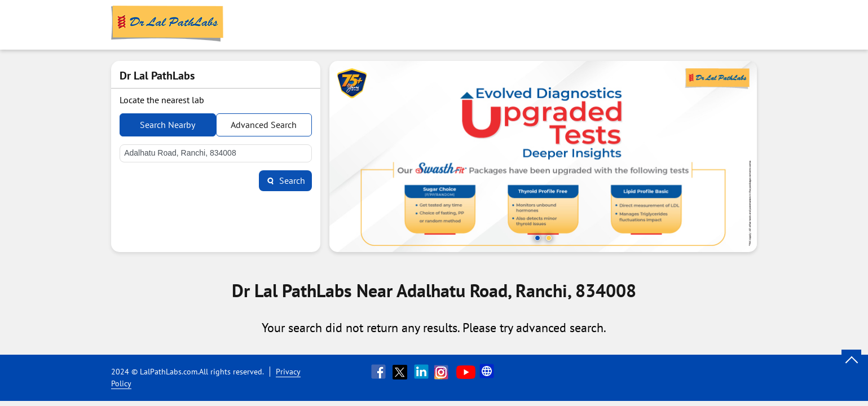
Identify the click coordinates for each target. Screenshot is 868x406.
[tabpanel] (543, 156)
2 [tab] (549, 238)
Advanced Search (264, 125)
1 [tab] (537, 238)
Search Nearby (168, 125)
